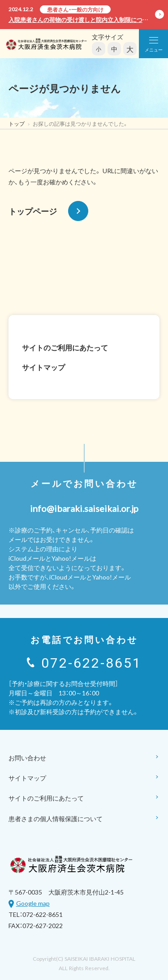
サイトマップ (43, 367)
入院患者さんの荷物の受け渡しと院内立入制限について (81, 19)
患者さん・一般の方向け (75, 9)
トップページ (48, 211)
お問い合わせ (84, 758)
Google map (33, 903)
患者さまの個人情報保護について (84, 819)
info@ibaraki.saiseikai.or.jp (84, 508)
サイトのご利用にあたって (65, 347)
